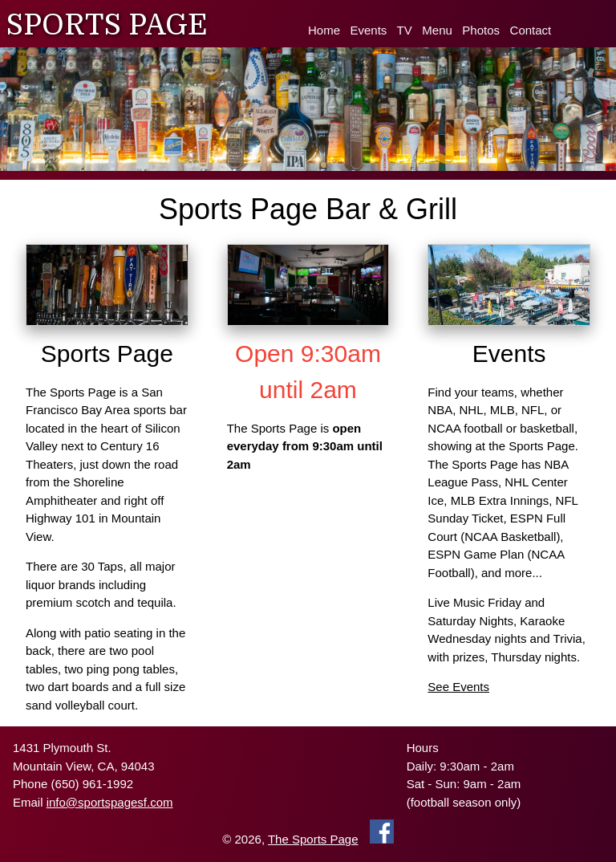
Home (324, 30)
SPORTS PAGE (107, 25)
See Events (458, 687)
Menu (437, 30)
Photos (481, 30)
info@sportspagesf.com (110, 802)
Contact (531, 30)
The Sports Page (313, 839)
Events (369, 30)
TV (405, 30)
